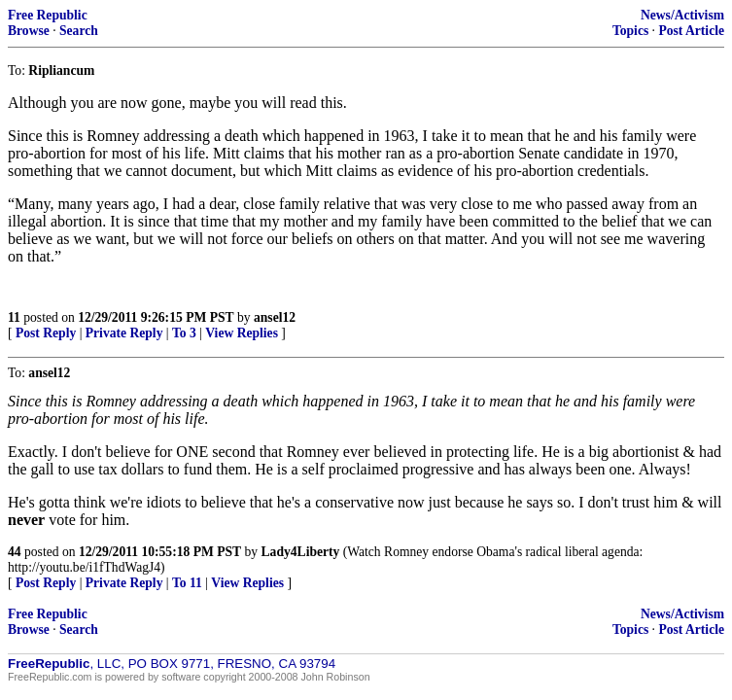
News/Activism (682, 15)
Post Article (691, 31)
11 (14, 317)
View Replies (242, 333)
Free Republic (48, 15)
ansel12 (275, 317)
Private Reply (124, 333)
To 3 (184, 333)
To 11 (187, 583)
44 (15, 552)
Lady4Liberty (301, 552)
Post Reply (46, 333)
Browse (29, 31)
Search (79, 31)
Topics (630, 31)
